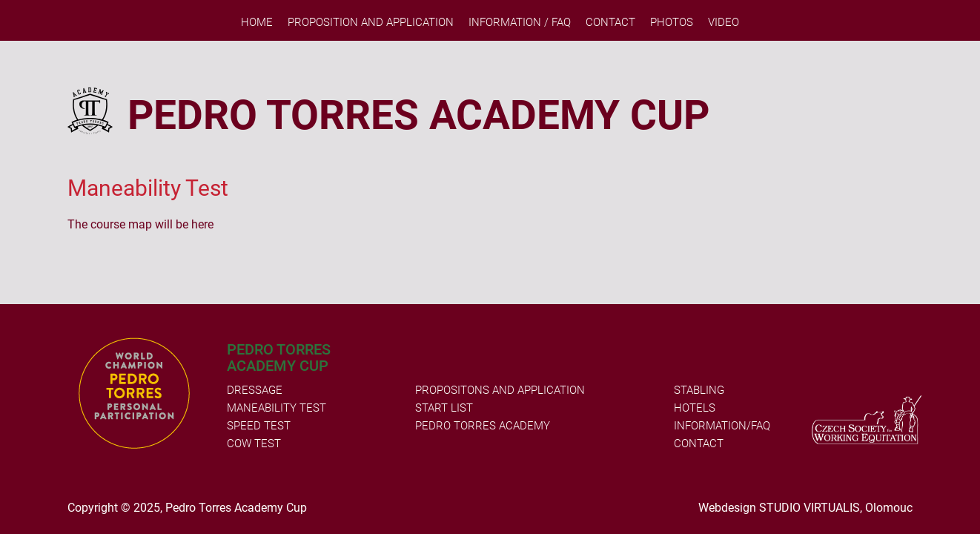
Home (257, 22)
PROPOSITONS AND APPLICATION (500, 390)
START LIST (444, 408)
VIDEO (724, 22)
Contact (610, 22)
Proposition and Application (371, 22)
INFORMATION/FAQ (722, 426)
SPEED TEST (259, 426)
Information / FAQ (520, 22)
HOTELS (695, 408)
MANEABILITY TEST (277, 408)
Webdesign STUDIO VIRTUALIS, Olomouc (805, 508)
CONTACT (699, 444)
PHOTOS (672, 22)
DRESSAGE (255, 390)
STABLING (699, 390)
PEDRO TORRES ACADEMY (483, 426)
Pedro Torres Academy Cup (236, 508)
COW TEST (254, 444)
